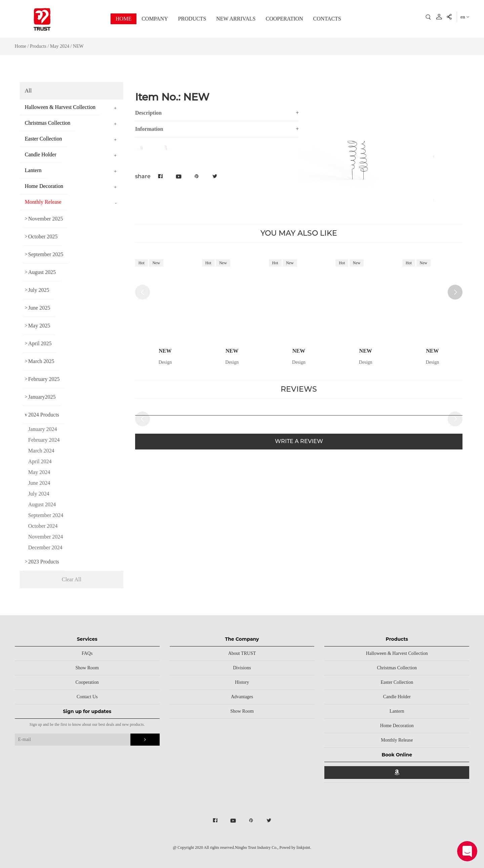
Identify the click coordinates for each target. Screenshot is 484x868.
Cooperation (87, 682)
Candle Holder (397, 697)
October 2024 (43, 526)
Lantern (397, 711)
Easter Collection (397, 682)
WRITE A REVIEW (299, 441)
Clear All (72, 579)
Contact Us (87, 697)
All (28, 91)
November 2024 (46, 537)
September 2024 (46, 515)
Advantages (242, 697)
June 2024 (39, 483)
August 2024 (42, 504)
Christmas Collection (397, 668)
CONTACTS (327, 19)
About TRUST (242, 653)
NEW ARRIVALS (236, 19)
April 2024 (40, 461)
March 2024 (41, 451)
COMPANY (155, 19)
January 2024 (43, 429)
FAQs (87, 653)
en (465, 17)
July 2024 (39, 494)
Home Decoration (397, 726)
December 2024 (45, 547)
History (242, 682)
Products (38, 46)
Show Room (87, 668)
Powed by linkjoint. (295, 847)
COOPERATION (284, 19)
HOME (124, 19)
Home (21, 46)
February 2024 (44, 440)
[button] (455, 292)
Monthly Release (397, 740)
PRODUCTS (192, 19)
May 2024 (60, 46)
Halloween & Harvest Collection (397, 653)
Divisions (242, 668)
